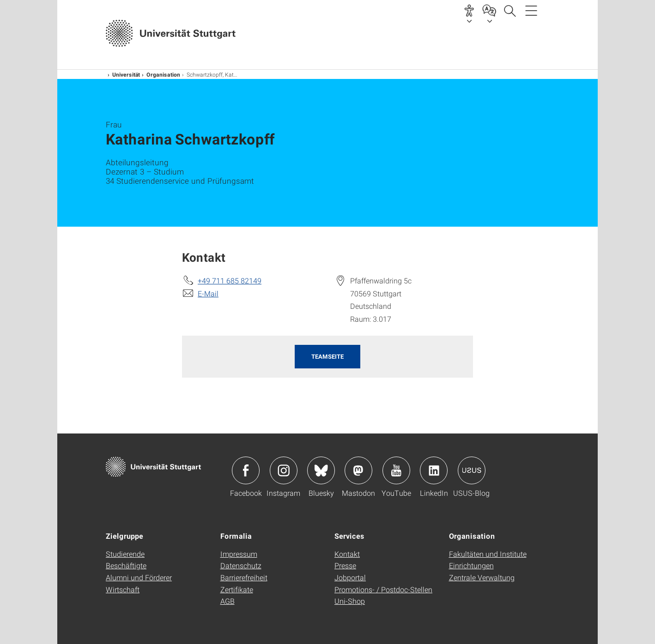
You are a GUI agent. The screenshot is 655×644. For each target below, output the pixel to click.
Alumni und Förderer (139, 577)
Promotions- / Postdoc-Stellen (383, 589)
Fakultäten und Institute (488, 554)
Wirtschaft (123, 589)
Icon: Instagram (284, 470)
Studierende (125, 554)
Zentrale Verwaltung (482, 577)
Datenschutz (241, 565)
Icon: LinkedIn (434, 470)
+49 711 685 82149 (230, 280)
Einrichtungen (471, 565)
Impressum (239, 554)
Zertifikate (237, 589)
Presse (345, 565)
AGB (227, 601)
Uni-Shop (350, 601)
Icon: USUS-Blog (472, 470)
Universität (126, 74)
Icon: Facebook (246, 470)
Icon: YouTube (396, 470)
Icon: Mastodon (358, 470)
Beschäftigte (126, 565)
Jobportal (350, 577)
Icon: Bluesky (321, 470)
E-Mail (208, 293)
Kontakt (347, 554)
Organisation (163, 74)
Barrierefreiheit (244, 577)
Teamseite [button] (327, 356)
